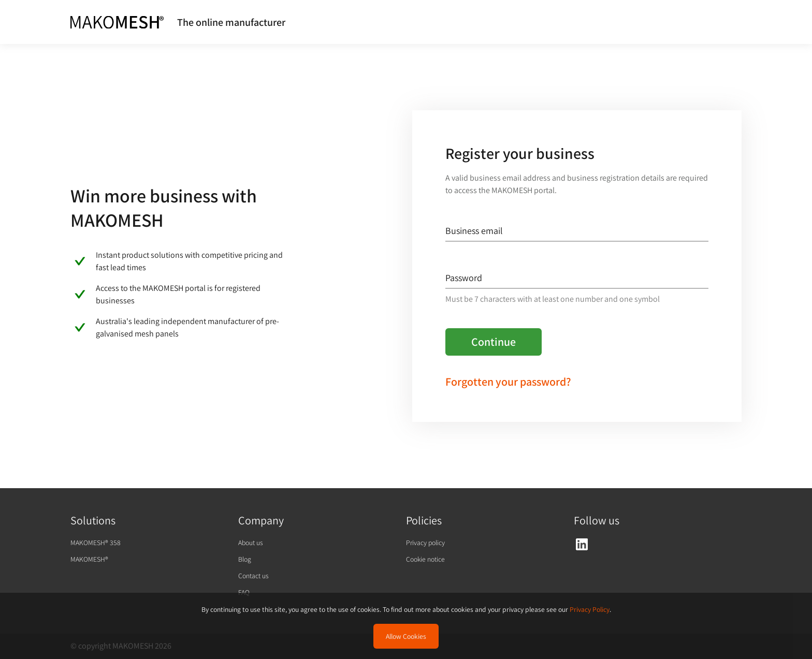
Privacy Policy (590, 609)
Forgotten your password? (508, 382)
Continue (494, 342)
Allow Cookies (406, 636)
